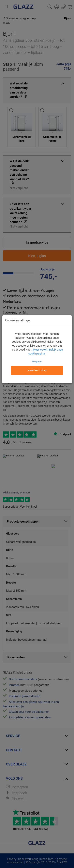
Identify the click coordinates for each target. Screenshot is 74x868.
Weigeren (37, 362)
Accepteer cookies (37, 370)
